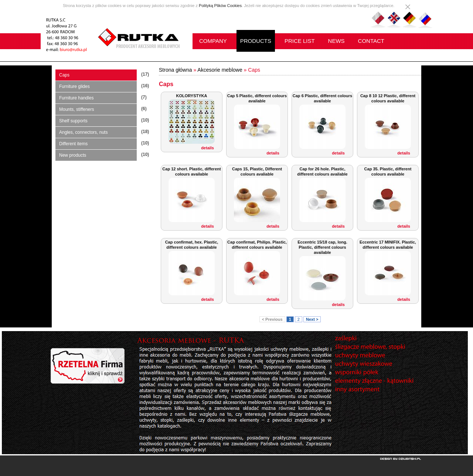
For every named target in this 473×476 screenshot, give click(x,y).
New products (73, 155)
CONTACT (371, 41)
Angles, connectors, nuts (83, 132)
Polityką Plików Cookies (220, 6)
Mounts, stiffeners (77, 109)
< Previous (272, 319)
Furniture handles (76, 98)
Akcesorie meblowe (220, 70)
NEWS (336, 41)
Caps (64, 75)
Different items (73, 144)
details (207, 148)
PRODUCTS (256, 41)
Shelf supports (73, 121)
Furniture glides (74, 86)
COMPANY (213, 41)
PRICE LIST (300, 41)
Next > (312, 319)
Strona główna (176, 70)
